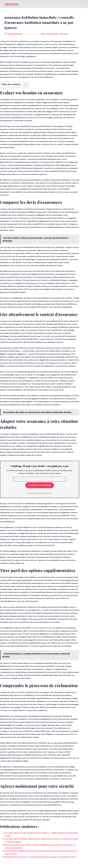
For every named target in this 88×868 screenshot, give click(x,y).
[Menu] (83, 4)
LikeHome (11, 4)
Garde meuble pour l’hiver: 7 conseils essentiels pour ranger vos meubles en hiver (40, 857)
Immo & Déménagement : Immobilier (54, 34)
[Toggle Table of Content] (24, 85)
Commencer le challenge (40, 485)
